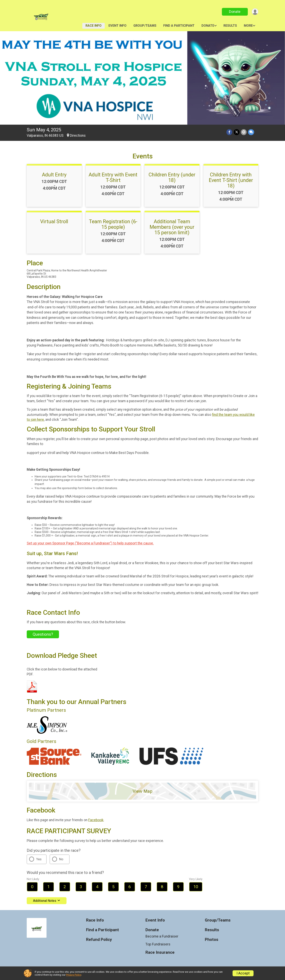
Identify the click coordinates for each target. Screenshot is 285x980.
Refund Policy (99, 940)
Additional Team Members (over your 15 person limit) (172, 227)
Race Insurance (160, 952)
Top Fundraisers (158, 944)
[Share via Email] (244, 132)
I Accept (243, 973)
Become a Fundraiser (162, 936)
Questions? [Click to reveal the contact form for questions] (43, 634)
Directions (78, 136)
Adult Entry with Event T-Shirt (113, 177)
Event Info (117, 26)
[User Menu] (255, 12)
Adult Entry (54, 175)
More (248, 26)
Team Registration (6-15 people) (113, 224)
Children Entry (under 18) (172, 177)
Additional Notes (47, 901)
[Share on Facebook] (230, 132)
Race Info (94, 26)
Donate (234, 12)
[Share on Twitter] (237, 132)
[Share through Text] (251, 132)
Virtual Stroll (54, 221)
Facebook (96, 820)
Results (230, 26)
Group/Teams (145, 26)
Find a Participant (179, 26)
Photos (212, 940)
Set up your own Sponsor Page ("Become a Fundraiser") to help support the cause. (90, 543)
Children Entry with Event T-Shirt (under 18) (231, 180)
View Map (142, 791)
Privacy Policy (74, 975)
